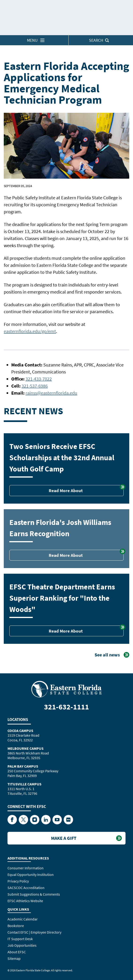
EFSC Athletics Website (25, 901)
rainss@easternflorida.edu (51, 393)
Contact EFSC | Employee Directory (34, 932)
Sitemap (14, 958)
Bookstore (16, 926)
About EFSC (17, 952)
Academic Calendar (23, 919)
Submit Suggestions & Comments (34, 894)
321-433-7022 (39, 379)
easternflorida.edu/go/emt (30, 331)
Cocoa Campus (20, 731)
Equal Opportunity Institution (31, 874)
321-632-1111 (66, 707)
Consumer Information (26, 868)
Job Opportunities (22, 945)
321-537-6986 (35, 386)
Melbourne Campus (26, 748)
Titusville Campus (24, 784)
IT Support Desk (20, 939)
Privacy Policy (18, 881)
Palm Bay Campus (23, 766)
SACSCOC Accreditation (26, 888)
